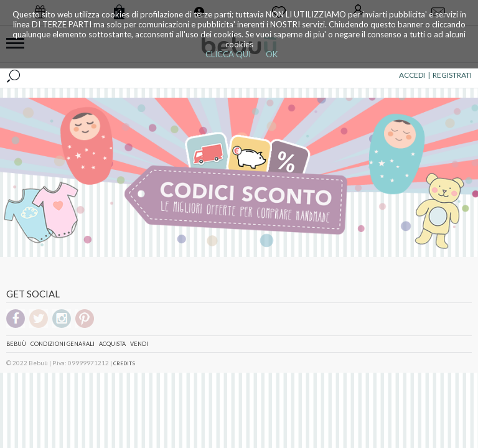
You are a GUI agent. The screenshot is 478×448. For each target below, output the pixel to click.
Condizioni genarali (63, 344)
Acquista (112, 344)
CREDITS (124, 363)
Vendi (139, 344)
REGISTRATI (452, 75)
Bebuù (16, 344)
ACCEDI (412, 75)
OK (272, 54)
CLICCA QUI (228, 54)
